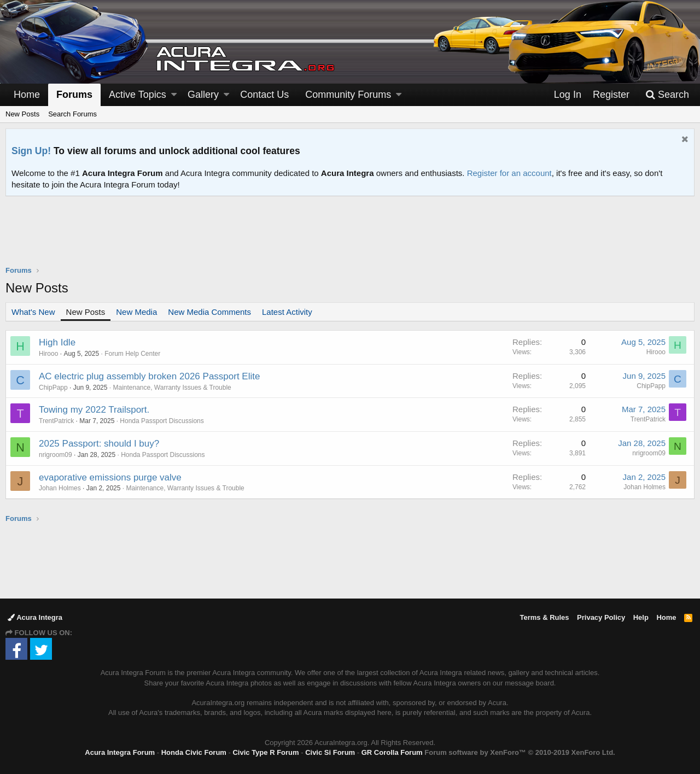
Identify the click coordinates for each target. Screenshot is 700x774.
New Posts (22, 114)
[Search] (667, 95)
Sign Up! (31, 151)
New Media (136, 312)
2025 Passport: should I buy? (99, 444)
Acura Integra (35, 617)
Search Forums (72, 114)
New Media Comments (209, 312)
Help (641, 617)
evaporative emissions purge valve (110, 477)
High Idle (57, 342)
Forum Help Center (132, 354)
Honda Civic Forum (194, 752)
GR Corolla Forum (392, 752)
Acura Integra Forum (120, 752)
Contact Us (264, 95)
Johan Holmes (60, 488)
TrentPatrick (56, 421)
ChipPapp (53, 388)
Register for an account (509, 173)
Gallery (203, 95)
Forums (74, 95)
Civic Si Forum (330, 752)
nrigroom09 (56, 455)
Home (27, 95)
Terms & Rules (544, 617)
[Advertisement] (350, 238)
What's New (33, 312)
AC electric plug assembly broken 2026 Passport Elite (149, 376)
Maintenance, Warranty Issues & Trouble (172, 388)
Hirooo (48, 354)
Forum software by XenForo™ (520, 752)
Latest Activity (287, 312)
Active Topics (138, 95)
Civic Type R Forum (266, 752)
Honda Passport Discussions (162, 421)
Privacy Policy (601, 617)
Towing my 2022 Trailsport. (94, 410)
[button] (174, 95)
